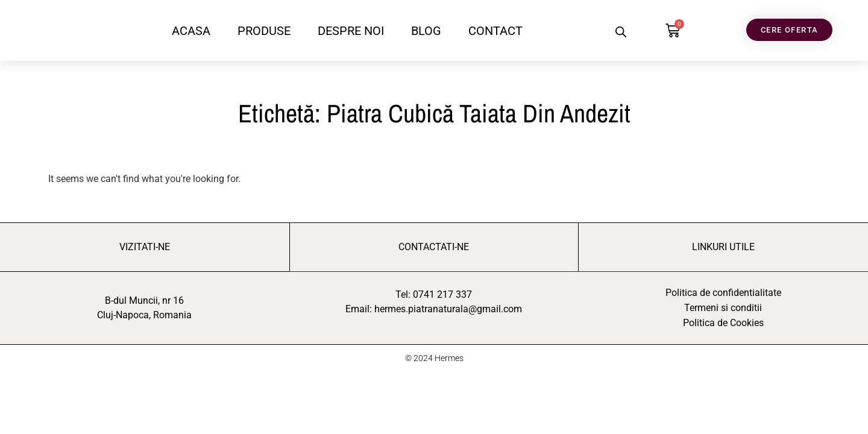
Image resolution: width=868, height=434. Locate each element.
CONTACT (495, 31)
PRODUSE (264, 31)
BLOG (426, 31)
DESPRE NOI (351, 31)
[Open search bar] (621, 32)
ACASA (191, 31)
